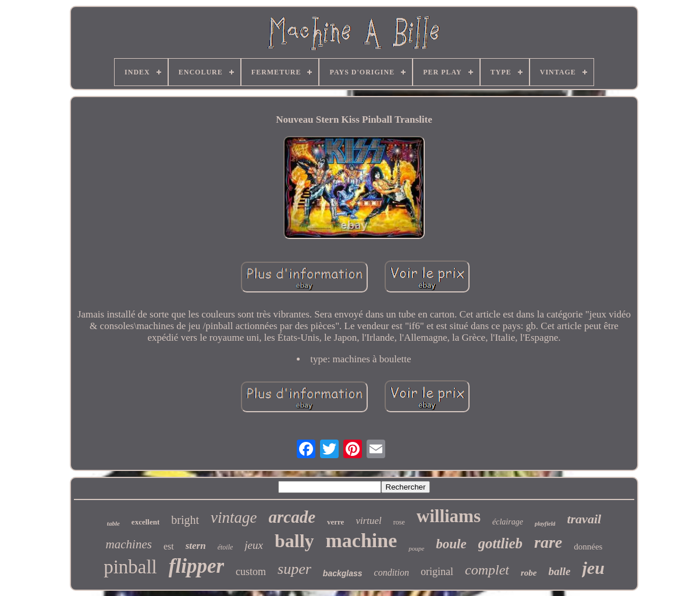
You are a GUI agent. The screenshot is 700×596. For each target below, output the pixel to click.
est (169, 546)
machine (362, 540)
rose (399, 522)
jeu (593, 568)
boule (451, 544)
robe (529, 573)
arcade (292, 517)
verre (335, 522)
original (437, 572)
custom (251, 572)
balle (559, 571)
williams (449, 516)
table (113, 523)
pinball (130, 567)
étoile (225, 547)
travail (584, 519)
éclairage (508, 522)
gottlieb (500, 543)
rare (548, 542)
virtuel (368, 521)
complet (487, 570)
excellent (145, 522)
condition (392, 572)
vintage (234, 518)
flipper (196, 566)
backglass (343, 573)
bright (185, 520)
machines (129, 544)
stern (196, 546)
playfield (545, 524)
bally (294, 541)
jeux (254, 545)
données (588, 547)
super (294, 569)
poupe (416, 548)
